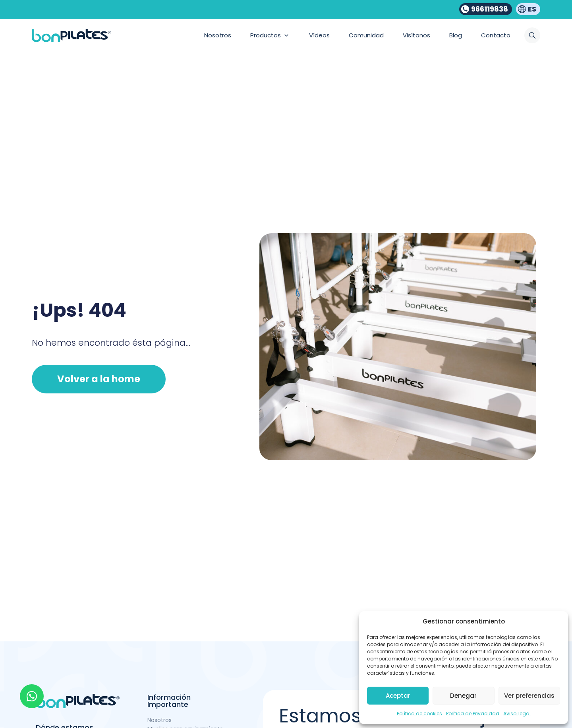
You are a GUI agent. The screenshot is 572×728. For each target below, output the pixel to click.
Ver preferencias (529, 696)
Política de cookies (419, 713)
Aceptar (398, 696)
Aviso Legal (517, 713)
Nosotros (159, 720)
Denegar (463, 696)
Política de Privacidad (473, 713)
